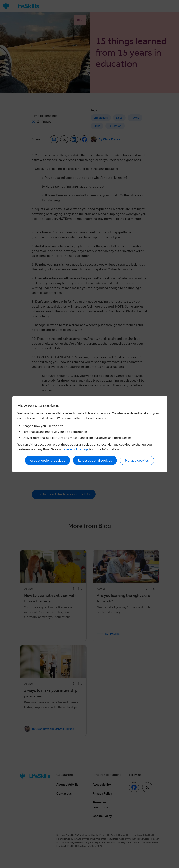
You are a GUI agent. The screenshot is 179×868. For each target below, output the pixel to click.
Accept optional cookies (48, 460)
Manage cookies (137, 460)
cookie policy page (76, 449)
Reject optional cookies (95, 460)
